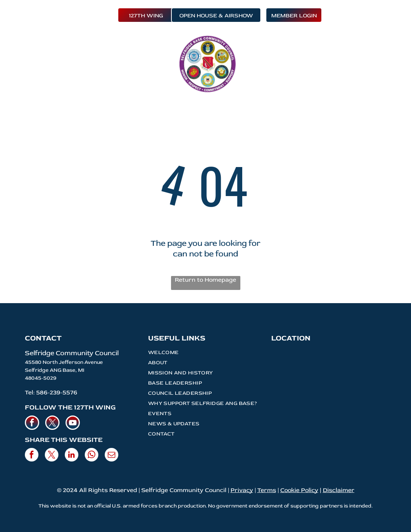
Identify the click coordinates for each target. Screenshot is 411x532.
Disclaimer (339, 490)
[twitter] (52, 424)
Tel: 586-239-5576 (51, 392)
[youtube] (73, 424)
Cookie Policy (299, 490)
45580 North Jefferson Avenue (64, 362)
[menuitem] (101, 49)
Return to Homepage (205, 280)
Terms (267, 490)
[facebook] (32, 424)
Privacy (242, 490)
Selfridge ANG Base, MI (55, 370)
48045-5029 (41, 378)
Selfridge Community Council (72, 353)
